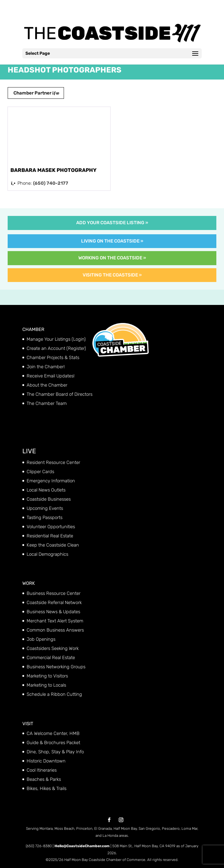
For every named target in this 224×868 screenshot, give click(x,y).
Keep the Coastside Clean (53, 545)
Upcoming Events (45, 508)
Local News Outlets (46, 490)
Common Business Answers (55, 630)
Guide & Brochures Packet (53, 743)
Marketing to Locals (46, 685)
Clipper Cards (40, 472)
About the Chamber (47, 385)
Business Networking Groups (56, 667)
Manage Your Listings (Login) (56, 339)
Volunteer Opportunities (51, 527)
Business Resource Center (54, 593)
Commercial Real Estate (51, 658)
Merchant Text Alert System (55, 621)
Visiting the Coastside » (112, 275)
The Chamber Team (47, 403)
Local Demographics (47, 554)
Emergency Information (51, 481)
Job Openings (41, 639)
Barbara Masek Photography (53, 170)
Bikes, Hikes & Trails (47, 788)
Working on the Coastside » (112, 258)
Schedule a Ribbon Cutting (54, 694)
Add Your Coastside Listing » (112, 223)
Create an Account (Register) (56, 348)
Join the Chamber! (46, 367)
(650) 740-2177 (51, 183)
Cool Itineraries (42, 770)
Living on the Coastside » (112, 241)
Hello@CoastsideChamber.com (82, 846)
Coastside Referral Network (54, 603)
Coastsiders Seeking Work (53, 648)
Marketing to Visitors (47, 676)
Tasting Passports (45, 517)
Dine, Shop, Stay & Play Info (55, 752)
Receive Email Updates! (50, 376)
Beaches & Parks (44, 779)
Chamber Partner (36, 93)
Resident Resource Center (53, 462)
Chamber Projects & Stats (53, 358)
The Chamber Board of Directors (60, 394)
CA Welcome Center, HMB (53, 733)
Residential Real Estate (50, 536)
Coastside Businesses (49, 499)
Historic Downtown (46, 761)
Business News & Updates (53, 612)
